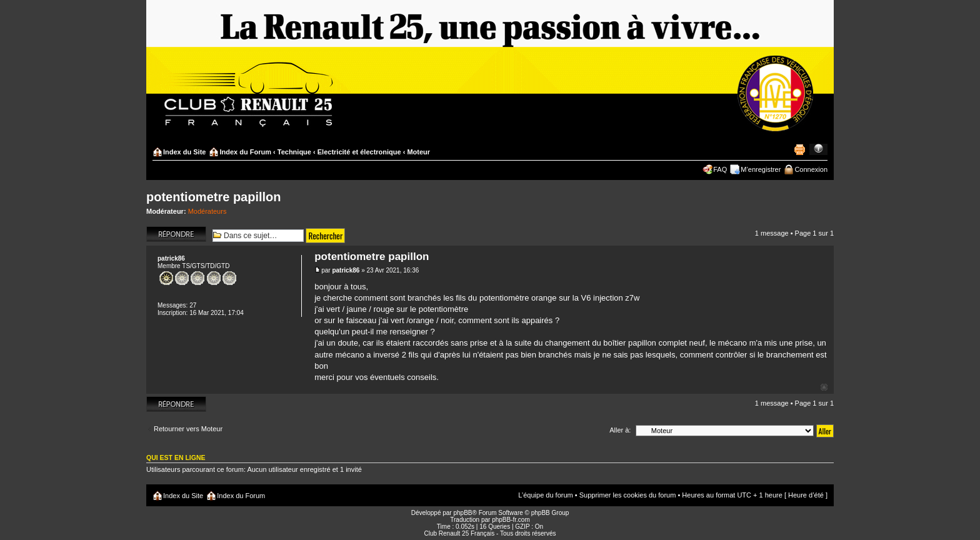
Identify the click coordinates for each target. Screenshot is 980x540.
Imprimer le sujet (799, 149)
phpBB (462, 513)
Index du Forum (245, 152)
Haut (824, 387)
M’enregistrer (761, 169)
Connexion (811, 169)
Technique (294, 152)
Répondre (176, 234)
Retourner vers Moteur (188, 429)
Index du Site (184, 152)
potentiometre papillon (214, 197)
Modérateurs (207, 211)
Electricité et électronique (359, 152)
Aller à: (620, 430)
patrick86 (346, 270)
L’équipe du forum (545, 495)
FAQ (720, 169)
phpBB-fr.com (511, 520)
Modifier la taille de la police (818, 149)
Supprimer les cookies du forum (628, 495)
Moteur (418, 152)
